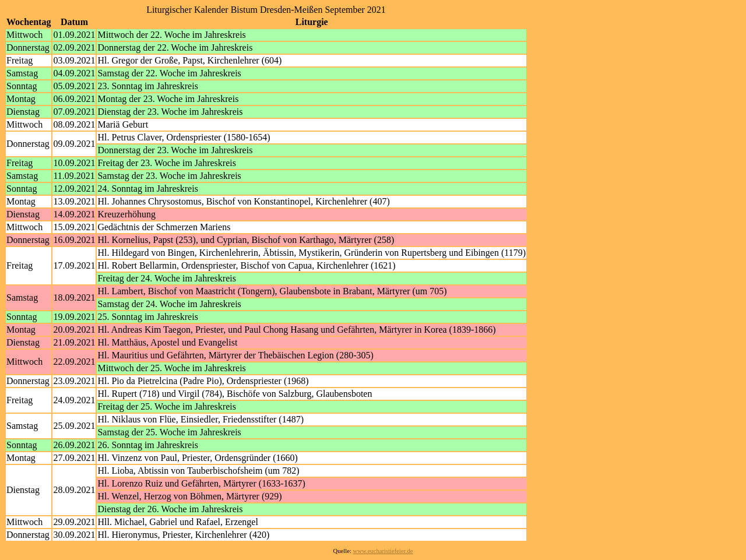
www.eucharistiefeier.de (383, 551)
